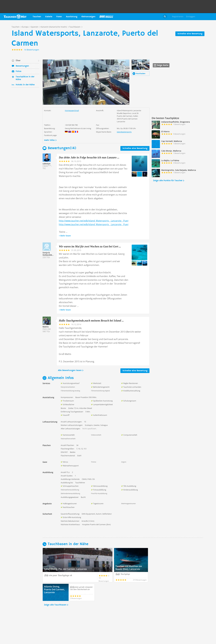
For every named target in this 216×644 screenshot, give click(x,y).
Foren (59, 17)
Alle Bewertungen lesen (70, 370)
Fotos (19, 71)
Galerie (49, 17)
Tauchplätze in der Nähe (25, 78)
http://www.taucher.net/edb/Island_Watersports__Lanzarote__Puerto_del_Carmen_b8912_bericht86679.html (115, 224)
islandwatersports (124, 132)
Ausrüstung (72, 17)
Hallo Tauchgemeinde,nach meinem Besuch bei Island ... (91, 321)
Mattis (46, 327)
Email (77, 110)
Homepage (69, 110)
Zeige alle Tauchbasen (55, 605)
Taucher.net (15, 17)
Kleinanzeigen (88, 17)
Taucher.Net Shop (207, 17)
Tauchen (37, 17)
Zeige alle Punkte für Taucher (168, 181)
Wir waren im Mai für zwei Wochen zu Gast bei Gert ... (90, 246)
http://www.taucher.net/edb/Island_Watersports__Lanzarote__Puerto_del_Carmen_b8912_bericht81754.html (115, 221)
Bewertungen (22, 66)
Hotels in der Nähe (25, 85)
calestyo (46, 164)
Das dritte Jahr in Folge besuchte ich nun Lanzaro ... (89, 157)
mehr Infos (49, 140)
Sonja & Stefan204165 (49, 254)
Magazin (106, 17)
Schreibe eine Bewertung (190, 34)
